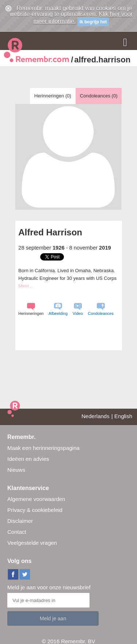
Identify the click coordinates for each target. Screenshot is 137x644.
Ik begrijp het (93, 22)
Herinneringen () (53, 96)
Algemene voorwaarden (36, 499)
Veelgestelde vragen (32, 543)
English (123, 416)
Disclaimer (20, 521)
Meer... (26, 286)
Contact (17, 532)
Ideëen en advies (28, 459)
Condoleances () (99, 96)
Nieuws (16, 470)
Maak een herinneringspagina (43, 448)
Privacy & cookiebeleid (35, 510)
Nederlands (96, 416)
